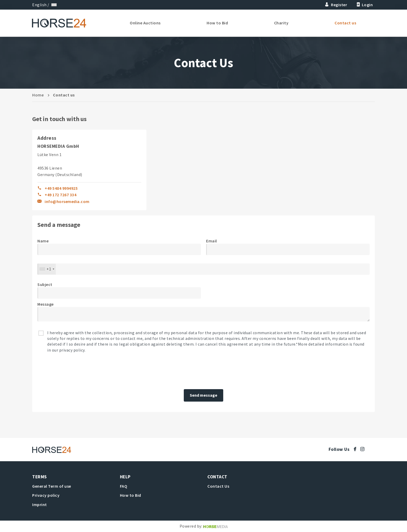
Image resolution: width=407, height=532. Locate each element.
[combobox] (47, 269)
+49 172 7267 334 (60, 195)
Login (364, 5)
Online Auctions (147, 23)
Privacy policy (46, 495)
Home (38, 95)
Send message (203, 395)
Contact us (345, 23)
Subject (45, 284)
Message (46, 304)
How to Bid (218, 23)
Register (336, 5)
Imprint (40, 505)
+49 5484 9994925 (61, 188)
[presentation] (77, 371)
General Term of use (52, 486)
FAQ (124, 486)
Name (43, 241)
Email (212, 241)
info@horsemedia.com (67, 201)
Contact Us (218, 486)
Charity (282, 23)
